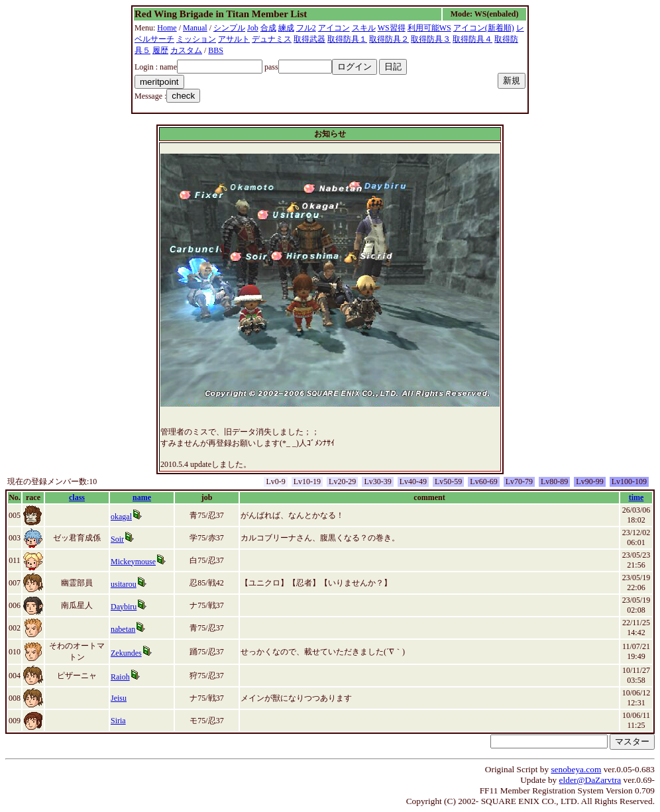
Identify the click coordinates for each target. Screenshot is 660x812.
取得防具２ (389, 39)
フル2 (306, 28)
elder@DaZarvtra (590, 780)
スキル (364, 28)
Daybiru (124, 607)
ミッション (196, 39)
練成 (286, 28)
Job (253, 28)
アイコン (334, 28)
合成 (268, 28)
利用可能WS (429, 28)
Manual (195, 28)
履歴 (160, 50)
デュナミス (272, 39)
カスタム (186, 50)
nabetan (123, 629)
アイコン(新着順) (484, 28)
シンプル (229, 28)
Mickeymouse (133, 562)
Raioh (120, 677)
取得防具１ (347, 39)
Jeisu (119, 698)
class (77, 497)
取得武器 (309, 39)
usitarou (124, 584)
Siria (118, 721)
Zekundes (126, 653)
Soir (117, 539)
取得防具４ (472, 39)
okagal (121, 517)
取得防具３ (431, 39)
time (636, 497)
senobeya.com (576, 769)
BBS (216, 50)
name (142, 497)
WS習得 (392, 28)
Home (167, 28)
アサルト (234, 39)
